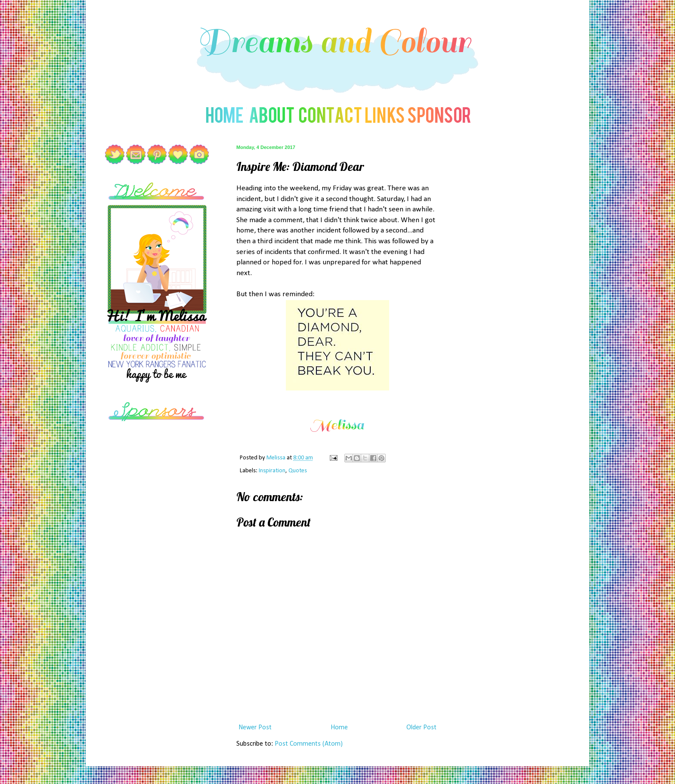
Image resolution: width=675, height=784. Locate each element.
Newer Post (255, 728)
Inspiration (272, 471)
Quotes (298, 471)
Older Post (421, 728)
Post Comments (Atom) (309, 744)
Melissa (277, 458)
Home (339, 728)
